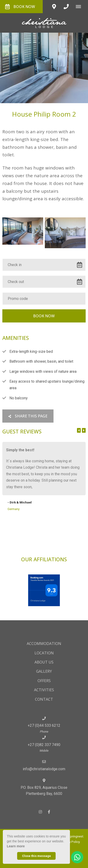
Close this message (36, 856)
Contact (44, 699)
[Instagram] (40, 812)
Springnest (76, 836)
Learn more (16, 846)
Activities (44, 690)
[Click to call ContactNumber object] (66, 7)
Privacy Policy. (70, 842)
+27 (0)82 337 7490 (44, 745)
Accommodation (44, 644)
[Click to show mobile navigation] (80, 7)
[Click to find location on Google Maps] (54, 7)
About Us (44, 662)
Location (44, 653)
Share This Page (28, 416)
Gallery (44, 671)
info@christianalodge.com (44, 769)
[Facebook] (49, 812)
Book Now (20, 7)
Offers (44, 681)
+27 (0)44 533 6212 (44, 725)
